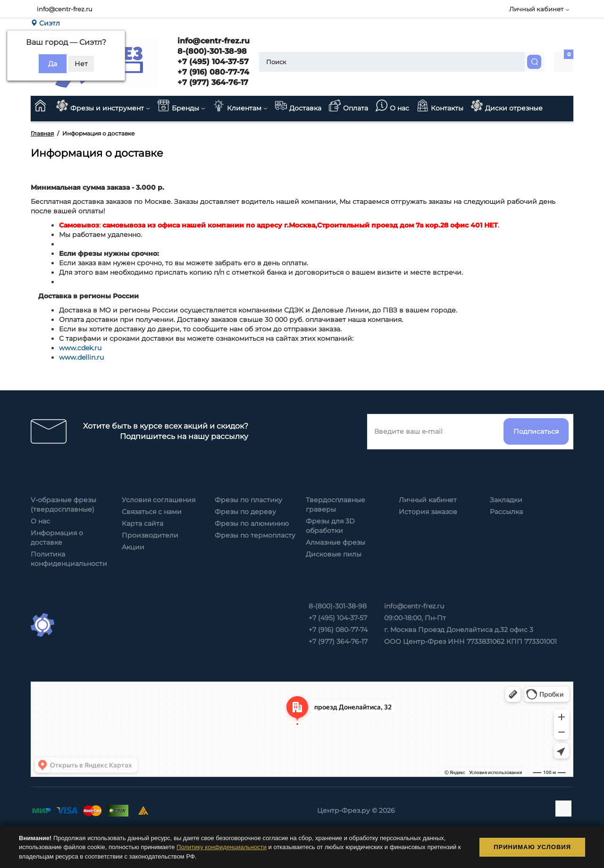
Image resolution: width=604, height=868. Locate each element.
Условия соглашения (159, 500)
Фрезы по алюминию (252, 523)
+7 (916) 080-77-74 (212, 72)
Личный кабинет (428, 500)
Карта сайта (143, 523)
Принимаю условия (532, 847)
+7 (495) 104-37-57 (212, 62)
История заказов (428, 512)
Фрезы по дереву (245, 512)
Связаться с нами (152, 512)
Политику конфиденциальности (222, 847)
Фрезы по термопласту (255, 535)
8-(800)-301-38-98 (211, 51)
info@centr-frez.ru (65, 9)
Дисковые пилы (334, 554)
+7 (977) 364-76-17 (212, 82)
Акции (133, 547)
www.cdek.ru (80, 348)
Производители (150, 535)
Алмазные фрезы (336, 542)
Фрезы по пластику (248, 500)
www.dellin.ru (81, 357)
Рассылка (506, 512)
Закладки (506, 500)
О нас (40, 521)
